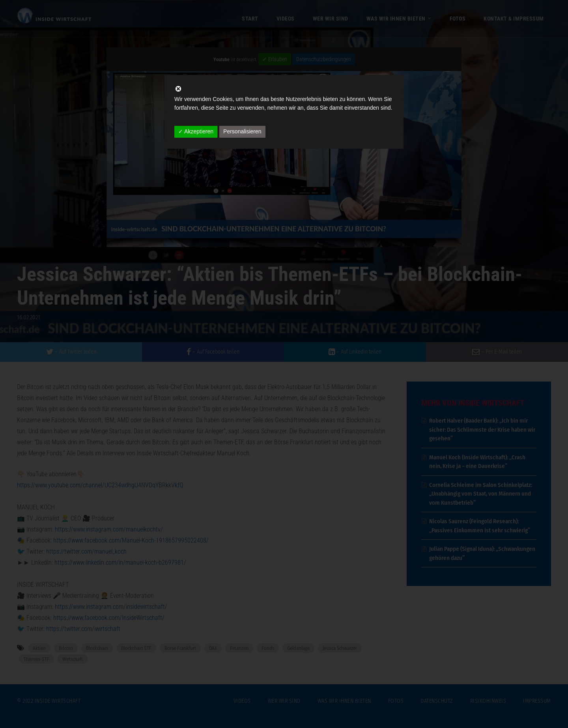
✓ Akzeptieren (196, 131)
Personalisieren (242, 131)
